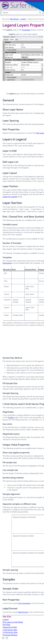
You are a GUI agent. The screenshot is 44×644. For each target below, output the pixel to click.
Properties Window (10, 635)
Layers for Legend (10, 197)
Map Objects (14, 19)
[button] (40, 13)
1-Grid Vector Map (10, 630)
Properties (26, 30)
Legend (23, 19)
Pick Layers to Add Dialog (13, 622)
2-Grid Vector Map (10, 632)
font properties (24, 603)
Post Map (6, 625)
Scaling (11, 417)
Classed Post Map (10, 627)
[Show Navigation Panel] (41, 5)
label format (23, 612)
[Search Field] (22, 13)
